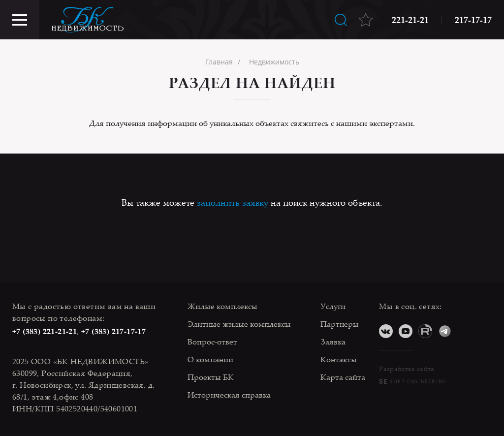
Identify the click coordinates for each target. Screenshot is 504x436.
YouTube (406, 331)
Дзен (465, 331)
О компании (210, 359)
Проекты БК (211, 377)
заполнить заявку (233, 202)
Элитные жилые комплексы (239, 324)
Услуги (333, 306)
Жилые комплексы (222, 306)
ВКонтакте (386, 331)
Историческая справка (229, 395)
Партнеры (340, 324)
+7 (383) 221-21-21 (45, 331)
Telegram (445, 331)
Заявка (333, 342)
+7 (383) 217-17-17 (113, 331)
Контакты (339, 359)
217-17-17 (473, 20)
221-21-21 (410, 20)
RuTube (425, 331)
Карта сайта (343, 377)
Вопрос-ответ (212, 342)
